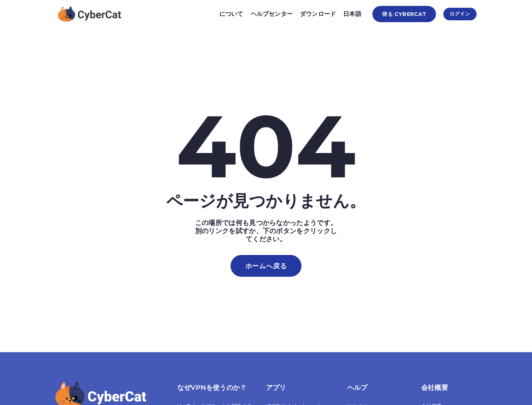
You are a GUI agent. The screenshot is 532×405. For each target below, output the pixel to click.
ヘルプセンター (264, 14)
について (224, 14)
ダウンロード (310, 14)
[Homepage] (90, 14)
